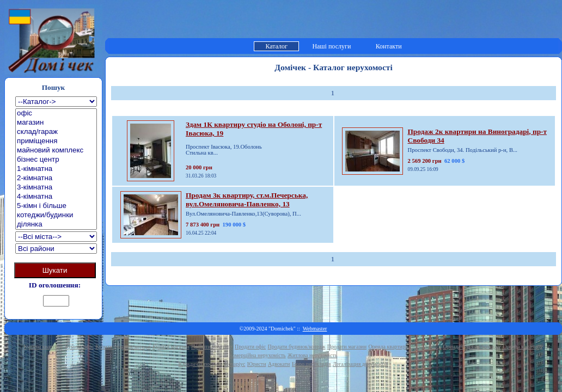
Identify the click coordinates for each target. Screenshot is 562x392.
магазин (56, 123)
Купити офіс (79, 347)
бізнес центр (56, 160)
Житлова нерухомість (313, 355)
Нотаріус (235, 364)
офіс (56, 114)
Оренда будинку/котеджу (472, 347)
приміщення (56, 141)
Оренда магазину (523, 347)
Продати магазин (347, 347)
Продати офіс (250, 347)
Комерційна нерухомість (258, 355)
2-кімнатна (56, 178)
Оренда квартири (388, 347)
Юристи (257, 364)
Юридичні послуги (201, 364)
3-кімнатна (56, 188)
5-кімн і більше (56, 206)
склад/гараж (56, 132)
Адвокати (279, 364)
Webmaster (315, 329)
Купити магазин (171, 347)
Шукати (55, 270)
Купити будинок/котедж (123, 347)
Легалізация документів (360, 364)
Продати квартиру (212, 347)
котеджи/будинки (56, 215)
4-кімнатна (56, 197)
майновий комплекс (56, 151)
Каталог (276, 46)
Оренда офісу (426, 347)
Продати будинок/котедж (297, 347)
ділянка (56, 225)
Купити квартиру (44, 347)
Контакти (389, 46)
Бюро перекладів (311, 364)
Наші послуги (331, 46)
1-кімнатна (56, 169)
